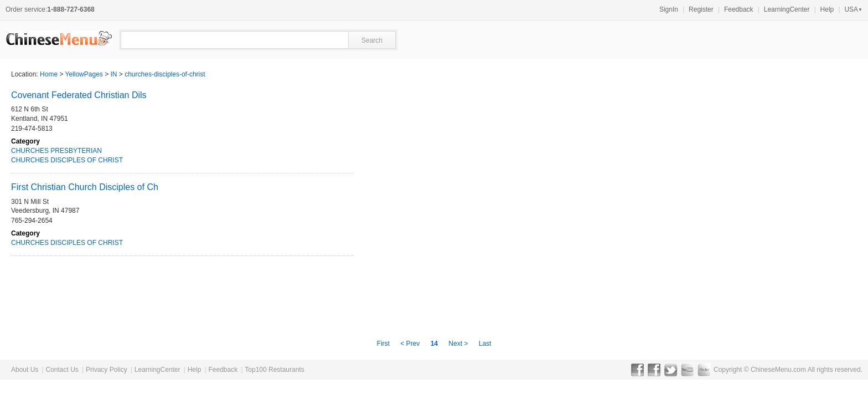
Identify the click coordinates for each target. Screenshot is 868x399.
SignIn (669, 9)
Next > (458, 344)
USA (853, 9)
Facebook (637, 370)
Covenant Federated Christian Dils (79, 95)
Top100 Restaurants (274, 370)
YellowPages (84, 74)
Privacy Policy (107, 370)
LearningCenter (787, 9)
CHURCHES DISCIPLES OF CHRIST (67, 160)
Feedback (739, 9)
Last (485, 344)
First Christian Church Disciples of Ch (85, 187)
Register (701, 9)
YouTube (687, 370)
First (384, 344)
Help (827, 9)
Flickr (704, 370)
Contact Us (62, 370)
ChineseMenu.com (778, 370)
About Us (25, 370)
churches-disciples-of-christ (165, 74)
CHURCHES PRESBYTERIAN (56, 151)
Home (49, 74)
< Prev (411, 344)
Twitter (671, 370)
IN (114, 74)
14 (434, 344)
